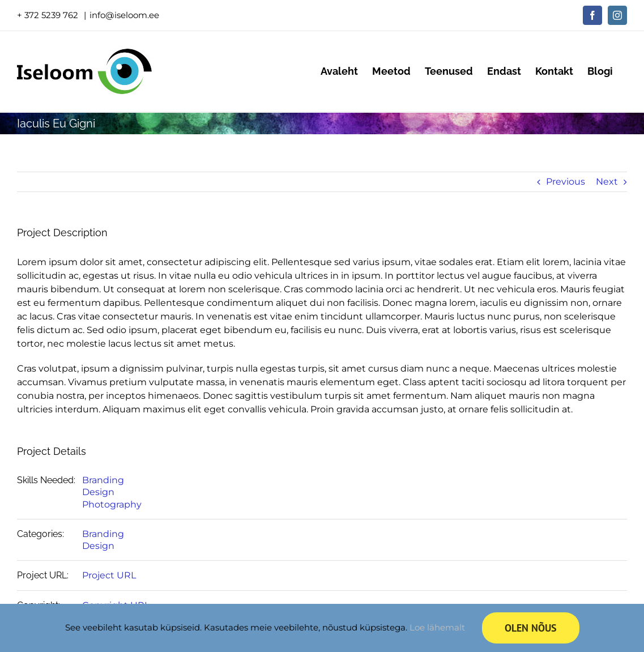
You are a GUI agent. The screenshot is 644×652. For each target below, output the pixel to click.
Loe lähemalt (437, 627)
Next (607, 182)
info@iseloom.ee (124, 15)
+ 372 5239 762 (49, 15)
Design (98, 492)
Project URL (109, 575)
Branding (103, 480)
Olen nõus (531, 628)
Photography (112, 504)
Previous (566, 182)
